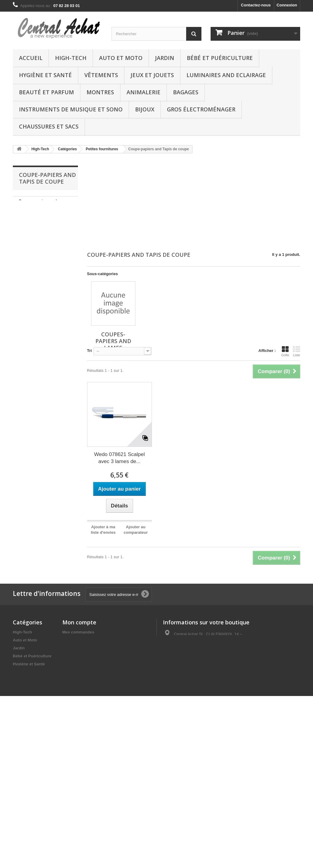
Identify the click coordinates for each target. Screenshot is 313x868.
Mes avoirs (73, 640)
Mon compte (79, 622)
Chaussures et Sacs (49, 126)
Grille (285, 351)
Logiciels (21, 800)
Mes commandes (78, 632)
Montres (100, 92)
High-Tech (71, 58)
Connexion (287, 5)
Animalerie (144, 92)
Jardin (165, 58)
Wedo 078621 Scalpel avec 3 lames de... (120, 458)
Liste (296, 351)
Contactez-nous (256, 5)
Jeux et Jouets (152, 75)
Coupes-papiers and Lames (38, 206)
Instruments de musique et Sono (71, 109)
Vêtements (101, 75)
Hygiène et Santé (45, 75)
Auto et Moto (121, 58)
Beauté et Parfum (46, 92)
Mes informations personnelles (92, 656)
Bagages (186, 92)
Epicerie (21, 816)
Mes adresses (75, 648)
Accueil (31, 58)
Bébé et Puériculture (220, 58)
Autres (19, 776)
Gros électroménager (201, 109)
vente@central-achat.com (211, 655)
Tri (90, 351)
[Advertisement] (194, 203)
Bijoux (145, 109)
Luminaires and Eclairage (226, 75)
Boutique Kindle (28, 688)
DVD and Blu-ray (29, 808)
